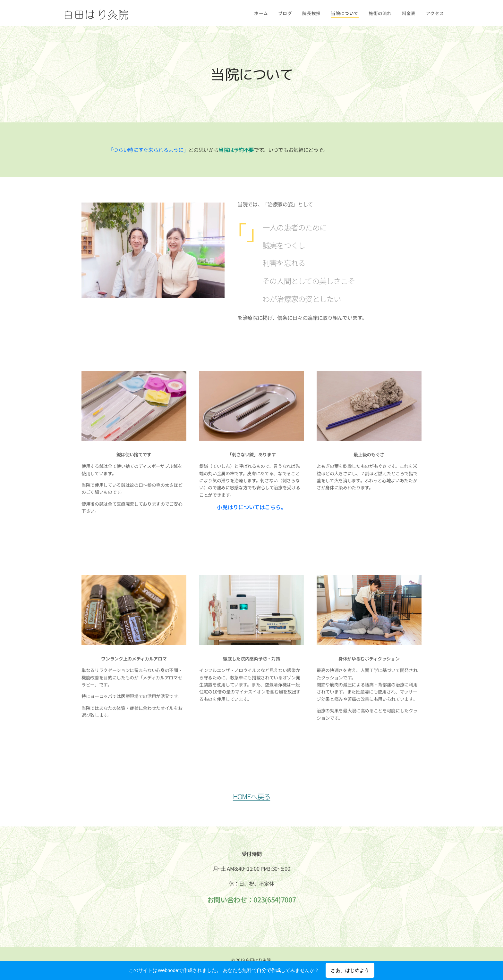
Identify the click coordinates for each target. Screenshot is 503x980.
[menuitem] (271, 13)
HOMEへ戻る (251, 796)
